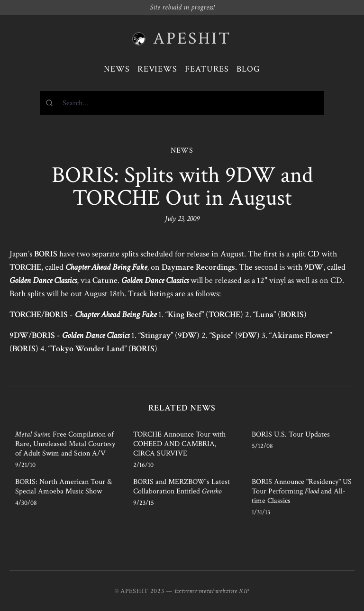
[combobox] (182, 103)
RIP (244, 591)
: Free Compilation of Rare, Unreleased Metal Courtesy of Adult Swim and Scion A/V (65, 444)
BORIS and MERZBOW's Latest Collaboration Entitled (182, 487)
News (117, 69)
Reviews (157, 69)
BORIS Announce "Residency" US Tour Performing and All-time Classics (302, 491)
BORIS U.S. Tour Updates (291, 434)
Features (207, 69)
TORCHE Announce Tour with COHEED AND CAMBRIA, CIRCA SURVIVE (179, 444)
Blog (248, 69)
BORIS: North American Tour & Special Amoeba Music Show (64, 487)
